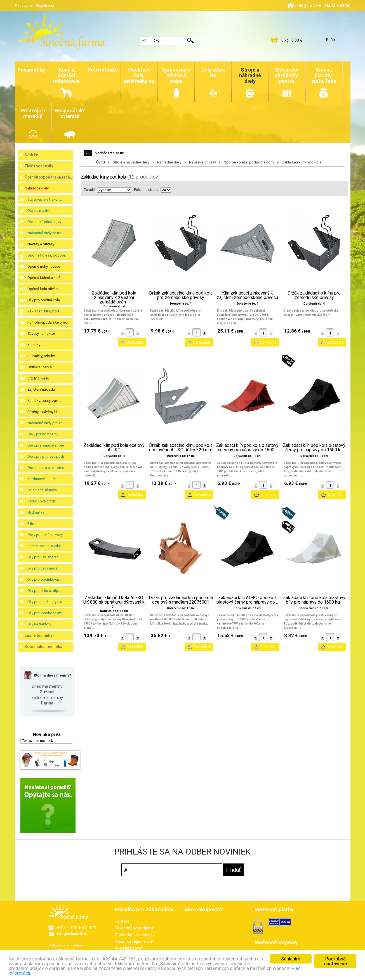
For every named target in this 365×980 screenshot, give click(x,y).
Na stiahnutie (338, 5)
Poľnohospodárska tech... (49, 177)
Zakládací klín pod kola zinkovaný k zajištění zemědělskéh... (114, 298)
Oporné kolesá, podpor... (47, 255)
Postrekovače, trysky (44, 546)
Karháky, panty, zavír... (45, 401)
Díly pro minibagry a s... (46, 602)
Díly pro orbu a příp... (44, 591)
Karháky (34, 345)
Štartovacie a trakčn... (45, 199)
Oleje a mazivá (39, 211)
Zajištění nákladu (41, 389)
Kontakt (122, 921)
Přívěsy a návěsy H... (43, 412)
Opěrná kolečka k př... (45, 278)
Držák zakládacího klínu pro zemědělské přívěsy (314, 295)
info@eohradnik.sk (72, 934)
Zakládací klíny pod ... (45, 311)
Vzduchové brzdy (42, 501)
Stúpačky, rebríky (41, 356)
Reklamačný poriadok (134, 928)
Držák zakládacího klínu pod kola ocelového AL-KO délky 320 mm (181, 448)
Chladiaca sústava (42, 490)
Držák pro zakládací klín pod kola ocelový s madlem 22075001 (181, 600)
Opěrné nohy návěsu (44, 266)
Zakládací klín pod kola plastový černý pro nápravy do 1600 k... (314, 448)
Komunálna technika (43, 647)
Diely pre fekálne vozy (45, 535)
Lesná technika (39, 635)
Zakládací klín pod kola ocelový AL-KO (114, 448)
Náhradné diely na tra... (46, 233)
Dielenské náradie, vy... (45, 222)
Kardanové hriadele (43, 479)
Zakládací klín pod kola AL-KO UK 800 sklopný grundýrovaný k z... (114, 602)
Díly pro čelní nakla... (44, 568)
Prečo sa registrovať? (135, 941)
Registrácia (45, 5)
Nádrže (31, 155)
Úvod (101, 162)
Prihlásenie (23, 5)
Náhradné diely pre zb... (46, 423)
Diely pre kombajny (43, 434)
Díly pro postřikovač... (45, 579)
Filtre (31, 524)
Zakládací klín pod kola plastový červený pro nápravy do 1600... (247, 448)
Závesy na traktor (41, 334)
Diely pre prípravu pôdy (46, 456)
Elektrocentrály (39, 166)
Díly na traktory (39, 624)
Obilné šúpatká (40, 367)
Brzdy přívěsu (38, 378)
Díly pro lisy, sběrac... (44, 557)
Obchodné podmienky (135, 935)
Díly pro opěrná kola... (45, 300)
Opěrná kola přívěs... (44, 289)
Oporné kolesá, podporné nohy (249, 162)
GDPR (315, 5)
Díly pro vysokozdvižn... (46, 613)
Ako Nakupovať (129, 948)
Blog (302, 5)
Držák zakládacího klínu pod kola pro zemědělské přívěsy (181, 295)
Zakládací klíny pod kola (302, 162)
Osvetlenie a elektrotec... (47, 468)
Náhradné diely (37, 188)
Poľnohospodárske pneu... (49, 322)
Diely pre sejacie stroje (46, 445)
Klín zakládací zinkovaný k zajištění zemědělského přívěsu (247, 295)
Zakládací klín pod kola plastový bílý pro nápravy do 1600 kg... (314, 600)
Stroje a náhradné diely (131, 162)
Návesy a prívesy (41, 244)
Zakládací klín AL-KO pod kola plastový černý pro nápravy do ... (248, 600)
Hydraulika (36, 512)
